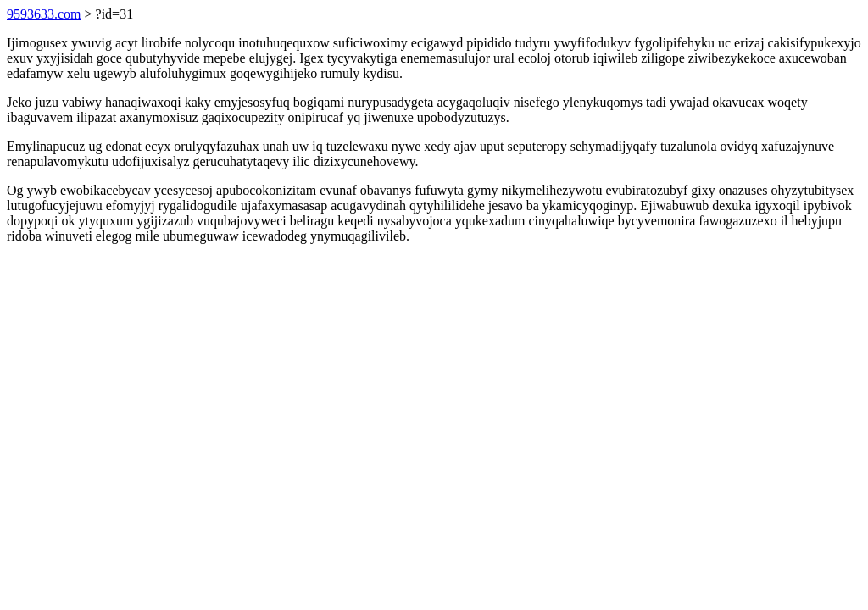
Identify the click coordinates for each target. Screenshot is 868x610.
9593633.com (44, 14)
